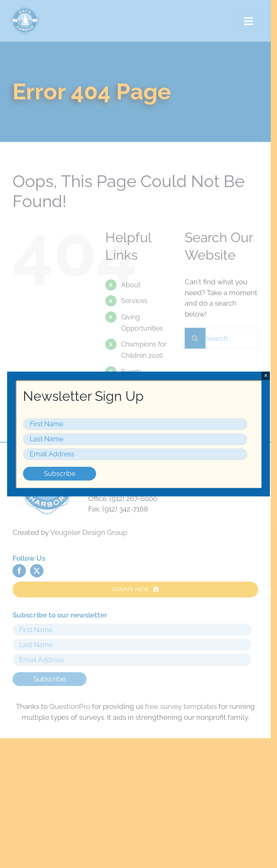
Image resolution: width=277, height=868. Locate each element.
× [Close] (266, 376)
